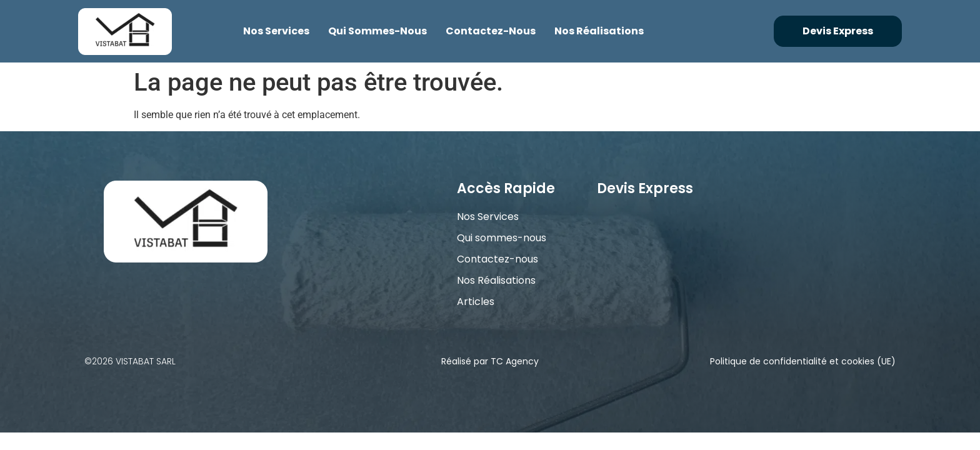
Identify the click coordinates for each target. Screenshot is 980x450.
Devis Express (645, 188)
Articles (476, 302)
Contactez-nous (491, 31)
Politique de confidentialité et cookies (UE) (803, 361)
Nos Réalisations (599, 31)
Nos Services (276, 31)
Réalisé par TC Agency (490, 361)
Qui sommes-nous (377, 31)
